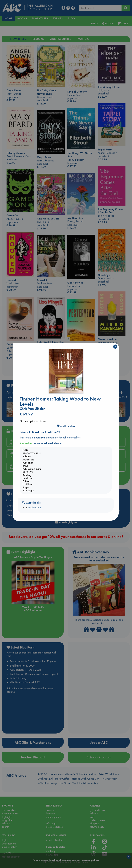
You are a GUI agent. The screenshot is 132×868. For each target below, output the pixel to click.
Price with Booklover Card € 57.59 (40, 432)
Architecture (35, 507)
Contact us (26, 443)
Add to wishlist (66, 426)
